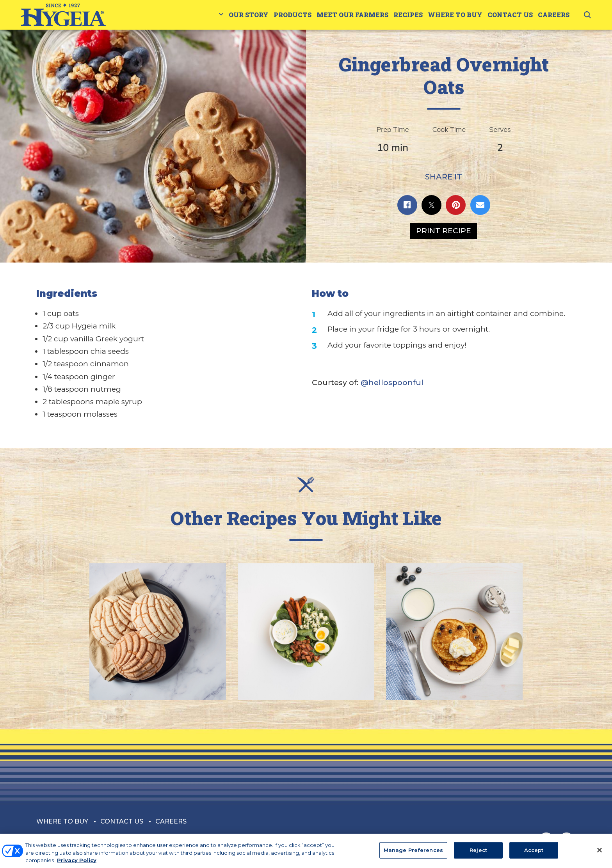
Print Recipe (444, 231)
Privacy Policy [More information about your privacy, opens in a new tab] (77, 864)
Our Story (249, 15)
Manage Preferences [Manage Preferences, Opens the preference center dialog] (413, 854)
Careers (554, 15)
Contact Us (510, 15)
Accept (534, 854)
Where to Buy (455, 15)
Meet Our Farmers (352, 15)
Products (293, 15)
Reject (478, 854)
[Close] (600, 854)
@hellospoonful (392, 383)
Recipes (408, 15)
